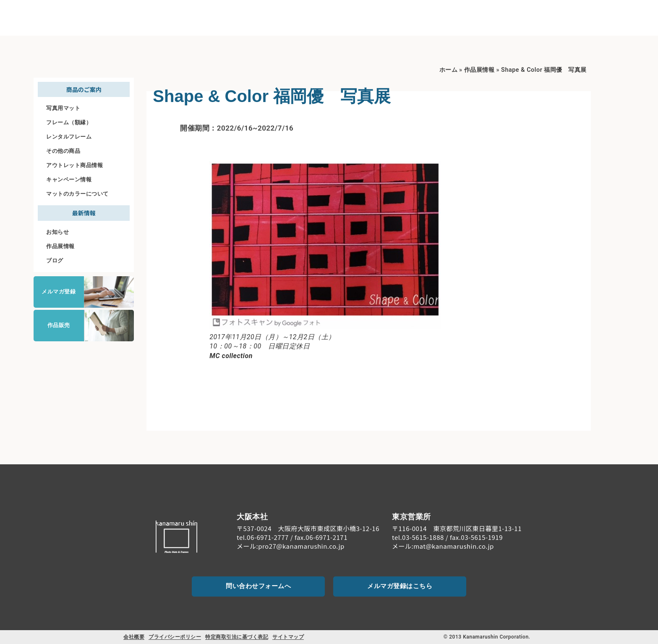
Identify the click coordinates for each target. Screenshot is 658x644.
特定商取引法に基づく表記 (237, 637)
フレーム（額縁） (69, 122)
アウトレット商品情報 (74, 165)
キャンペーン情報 (69, 179)
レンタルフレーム (69, 137)
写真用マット (63, 108)
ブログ (55, 260)
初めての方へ (408, 17)
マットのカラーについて (77, 194)
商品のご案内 (462, 17)
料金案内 (507, 17)
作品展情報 (60, 246)
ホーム (449, 70)
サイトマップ (288, 637)
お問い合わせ (610, 24)
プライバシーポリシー (175, 637)
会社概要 (134, 637)
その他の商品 (63, 151)
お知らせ (57, 232)
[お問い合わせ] (609, 13)
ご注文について (551, 17)
